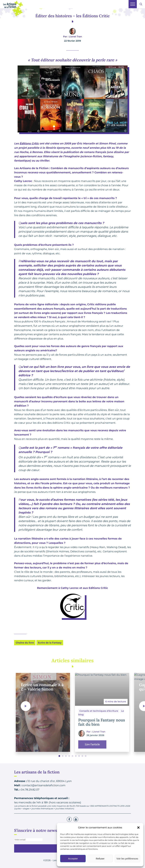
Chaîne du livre (25, 643)
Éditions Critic (29, 144)
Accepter (73, 859)
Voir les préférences (127, 859)
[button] (138, 828)
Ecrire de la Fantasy (50, 643)
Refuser (100, 859)
